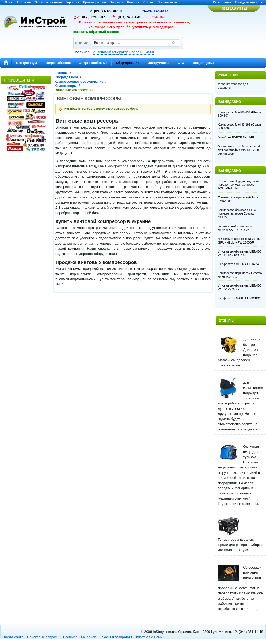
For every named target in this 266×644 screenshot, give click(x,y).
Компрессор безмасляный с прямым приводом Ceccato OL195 (237, 214)
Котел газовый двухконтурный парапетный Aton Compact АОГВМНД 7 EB (238, 185)
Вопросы (117, 2)
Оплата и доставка (48, 2)
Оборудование (66, 77)
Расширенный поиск (79, 637)
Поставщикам (167, 2)
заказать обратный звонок (96, 32)
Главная (61, 73)
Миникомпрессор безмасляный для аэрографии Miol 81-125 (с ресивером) (239, 150)
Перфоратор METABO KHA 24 (238, 264)
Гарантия (72, 2)
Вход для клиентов (249, 2)
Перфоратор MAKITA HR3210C (239, 298)
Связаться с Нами (148, 637)
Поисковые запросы (43, 637)
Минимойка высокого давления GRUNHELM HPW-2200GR (239, 241)
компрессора (118, 166)
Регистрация (222, 2)
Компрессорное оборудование (79, 82)
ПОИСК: (81, 40)
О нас (9, 2)
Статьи (148, 2)
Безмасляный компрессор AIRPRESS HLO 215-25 (236, 228)
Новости (133, 2)
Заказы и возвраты (115, 637)
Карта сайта (14, 637)
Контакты (24, 2)
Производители (95, 2)
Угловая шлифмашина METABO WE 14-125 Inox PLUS (240, 253)
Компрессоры (66, 86)
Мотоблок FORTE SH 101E (236, 137)
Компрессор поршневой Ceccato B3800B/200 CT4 (240, 275)
